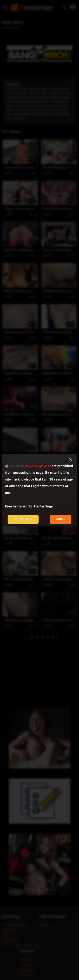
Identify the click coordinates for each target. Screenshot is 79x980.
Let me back (23, 519)
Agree (61, 519)
